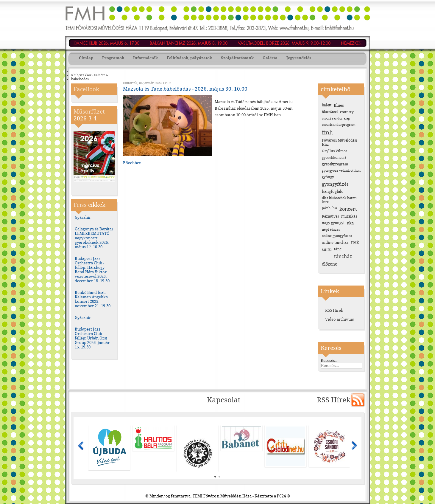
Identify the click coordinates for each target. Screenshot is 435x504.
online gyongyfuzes (337, 236)
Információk (145, 58)
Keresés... (330, 360)
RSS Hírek (334, 310)
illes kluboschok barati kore (339, 200)
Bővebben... (134, 163)
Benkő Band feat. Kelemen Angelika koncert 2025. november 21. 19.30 (93, 299)
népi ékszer (331, 230)
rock (355, 242)
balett (327, 105)
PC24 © (283, 496)
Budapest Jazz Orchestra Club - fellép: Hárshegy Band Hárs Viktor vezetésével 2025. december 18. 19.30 (92, 270)
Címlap (86, 58)
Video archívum (340, 319)
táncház (343, 256)
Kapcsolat (224, 400)
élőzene (330, 264)
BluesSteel (330, 112)
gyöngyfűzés (335, 184)
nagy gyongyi (333, 223)
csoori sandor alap (336, 118)
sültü (327, 250)
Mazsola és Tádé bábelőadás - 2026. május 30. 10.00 (185, 89)
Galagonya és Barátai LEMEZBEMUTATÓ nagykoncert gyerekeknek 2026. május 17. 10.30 (94, 238)
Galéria (270, 58)
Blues (339, 105)
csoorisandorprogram (339, 125)
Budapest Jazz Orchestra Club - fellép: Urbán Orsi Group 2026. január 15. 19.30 (92, 338)
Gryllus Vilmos (335, 151)
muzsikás (349, 216)
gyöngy (328, 177)
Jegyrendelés (299, 58)
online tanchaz (335, 242)
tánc (338, 249)
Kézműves (330, 216)
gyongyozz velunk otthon (341, 171)
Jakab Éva (329, 208)
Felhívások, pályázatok (189, 58)
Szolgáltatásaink (237, 58)
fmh (327, 132)
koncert (348, 209)
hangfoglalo (333, 191)
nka (350, 223)
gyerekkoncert (334, 158)
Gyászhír (83, 217)
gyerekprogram (335, 164)
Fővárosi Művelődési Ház (339, 142)
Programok (113, 58)
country (347, 112)
